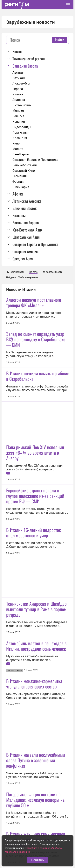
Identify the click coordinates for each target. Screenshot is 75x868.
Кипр (16, 143)
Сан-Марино (21, 154)
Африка (18, 194)
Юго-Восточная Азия (27, 230)
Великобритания (25, 165)
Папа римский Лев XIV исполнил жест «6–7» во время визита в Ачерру (35, 452)
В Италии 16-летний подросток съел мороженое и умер (34, 533)
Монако (18, 111)
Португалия (21, 132)
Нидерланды (22, 127)
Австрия (18, 73)
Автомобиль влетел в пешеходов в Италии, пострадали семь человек (36, 646)
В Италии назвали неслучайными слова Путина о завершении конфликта (36, 760)
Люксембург (22, 83)
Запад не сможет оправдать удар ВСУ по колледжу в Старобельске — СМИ (36, 339)
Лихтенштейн (22, 105)
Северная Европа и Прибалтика (35, 160)
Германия (20, 176)
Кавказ (17, 51)
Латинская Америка (27, 201)
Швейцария (21, 187)
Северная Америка (26, 251)
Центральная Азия (26, 237)
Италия (18, 94)
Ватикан (19, 78)
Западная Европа (25, 66)
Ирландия (20, 138)
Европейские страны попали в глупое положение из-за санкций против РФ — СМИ (35, 496)
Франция (19, 182)
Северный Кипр (24, 171)
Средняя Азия (23, 259)
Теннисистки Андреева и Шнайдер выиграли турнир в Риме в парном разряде (36, 609)
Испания (19, 122)
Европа (18, 89)
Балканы (19, 215)
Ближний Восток (24, 208)
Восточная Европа (26, 223)
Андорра (19, 100)
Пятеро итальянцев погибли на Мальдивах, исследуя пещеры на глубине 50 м (35, 800)
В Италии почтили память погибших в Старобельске (37, 376)
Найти (60, 40)
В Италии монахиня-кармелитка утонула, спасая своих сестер (34, 684)
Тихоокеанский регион (29, 59)
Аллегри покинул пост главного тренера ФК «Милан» (34, 302)
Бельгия (18, 116)
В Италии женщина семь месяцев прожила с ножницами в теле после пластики (36, 839)
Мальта (18, 149)
